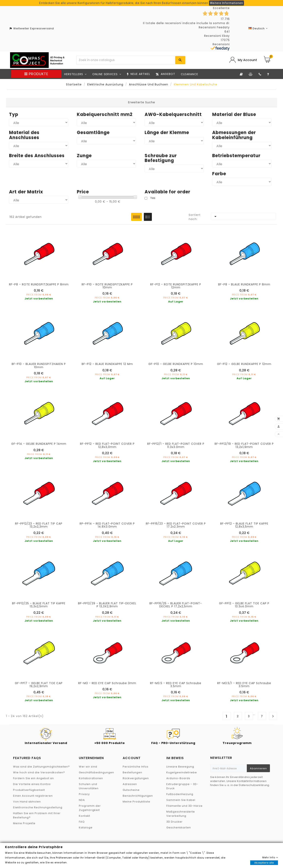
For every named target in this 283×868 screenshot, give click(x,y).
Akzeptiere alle (264, 863)
